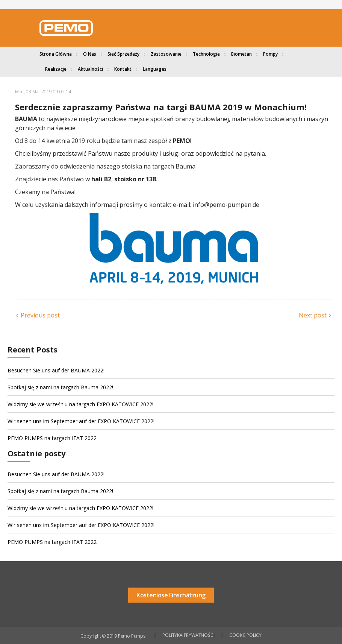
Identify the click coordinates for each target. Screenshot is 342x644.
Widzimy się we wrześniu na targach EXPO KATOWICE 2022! (80, 404)
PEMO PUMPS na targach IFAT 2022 (52, 438)
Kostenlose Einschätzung (171, 595)
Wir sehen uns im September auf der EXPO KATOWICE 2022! (81, 421)
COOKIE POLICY (245, 635)
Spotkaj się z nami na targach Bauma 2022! (60, 387)
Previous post (39, 315)
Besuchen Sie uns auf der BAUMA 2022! (56, 370)
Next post (313, 315)
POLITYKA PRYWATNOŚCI (188, 635)
